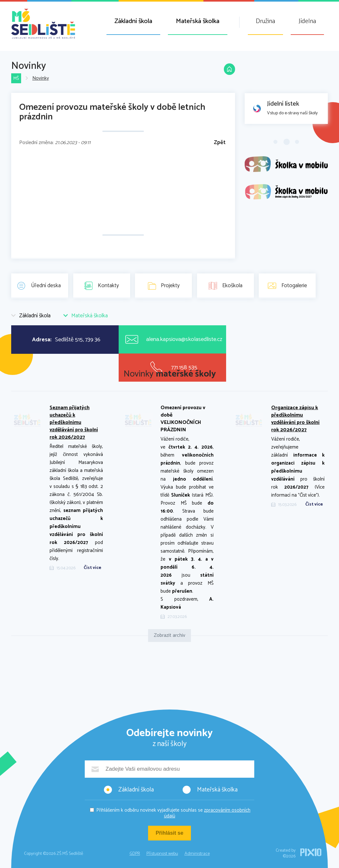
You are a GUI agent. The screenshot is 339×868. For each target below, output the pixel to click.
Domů (229, 71)
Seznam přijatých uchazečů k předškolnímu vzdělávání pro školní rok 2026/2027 (74, 422)
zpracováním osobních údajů (207, 813)
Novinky (41, 79)
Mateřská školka (198, 21)
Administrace (197, 854)
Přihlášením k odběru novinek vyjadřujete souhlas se (173, 813)
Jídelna (307, 21)
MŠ (16, 79)
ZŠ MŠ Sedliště (43, 24)
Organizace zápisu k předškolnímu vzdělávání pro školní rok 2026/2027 (295, 419)
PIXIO (311, 852)
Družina (265, 21)
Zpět (220, 143)
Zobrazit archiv (169, 635)
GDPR (135, 854)
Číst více (93, 568)
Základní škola (133, 21)
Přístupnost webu (162, 854)
